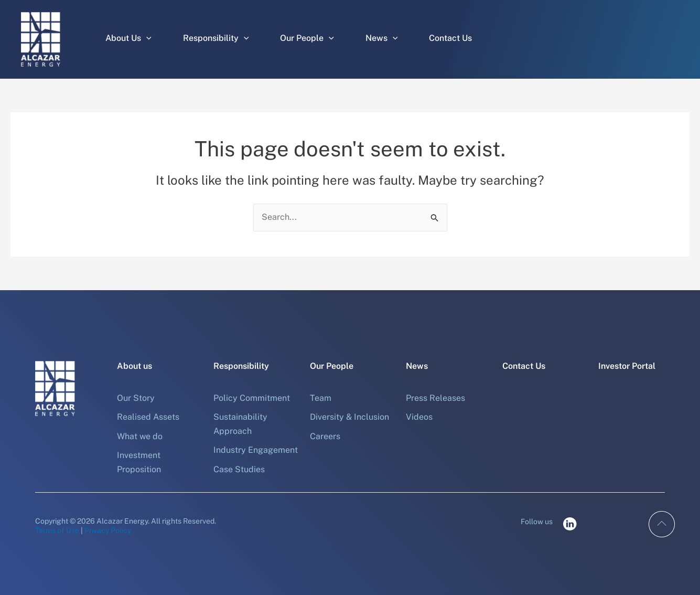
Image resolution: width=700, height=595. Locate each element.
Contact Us (450, 38)
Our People (307, 38)
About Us (128, 38)
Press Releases (435, 398)
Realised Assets (148, 417)
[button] (146, 38)
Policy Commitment (252, 398)
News (382, 38)
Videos (419, 417)
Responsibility (216, 38)
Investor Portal (627, 366)
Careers (325, 436)
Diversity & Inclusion (349, 417)
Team (321, 398)
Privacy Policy (108, 530)
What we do (140, 436)
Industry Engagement (256, 450)
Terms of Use (57, 530)
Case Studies (239, 469)
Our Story (136, 398)
